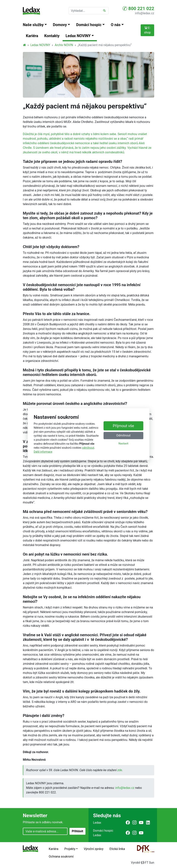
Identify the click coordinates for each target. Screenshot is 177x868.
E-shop (147, 30)
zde (120, 770)
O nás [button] (116, 25)
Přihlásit (77, 831)
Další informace (43, 452)
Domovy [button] (60, 25)
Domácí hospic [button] (89, 25)
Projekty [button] (70, 849)
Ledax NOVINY (40, 45)
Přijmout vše (123, 426)
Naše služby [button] (33, 25)
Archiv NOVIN (64, 45)
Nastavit (124, 444)
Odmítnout (123, 435)
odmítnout (88, 448)
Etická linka (117, 849)
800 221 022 (138, 9)
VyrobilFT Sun (143, 863)
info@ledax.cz (145, 13)
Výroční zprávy (94, 849)
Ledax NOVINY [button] (78, 36)
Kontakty (52, 36)
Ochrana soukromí (61, 856)
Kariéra (32, 36)
